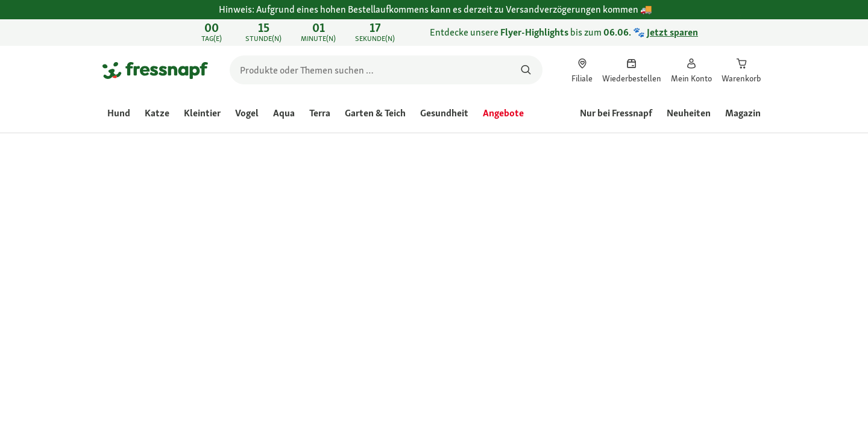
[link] (434, 33)
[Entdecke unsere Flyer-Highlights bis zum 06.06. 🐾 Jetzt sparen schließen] (751, 33)
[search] (386, 70)
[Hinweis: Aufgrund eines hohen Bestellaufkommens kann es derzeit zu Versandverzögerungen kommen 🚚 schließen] (751, 16)
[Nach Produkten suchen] (526, 70)
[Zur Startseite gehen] (155, 70)
